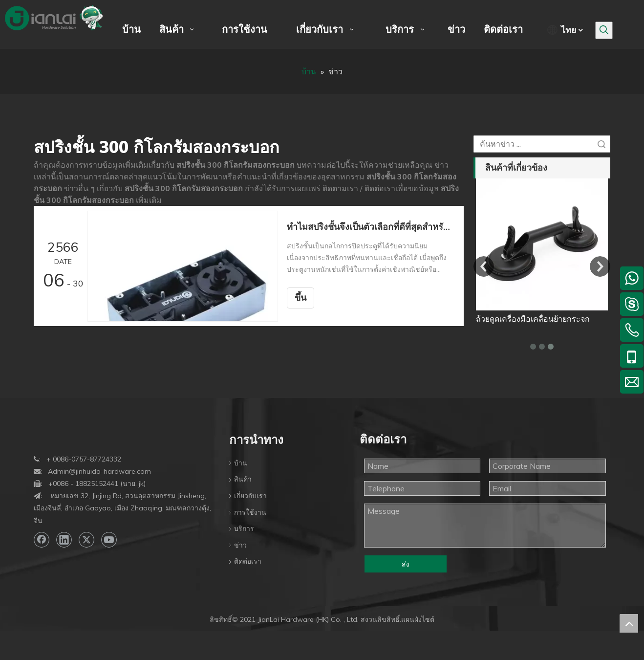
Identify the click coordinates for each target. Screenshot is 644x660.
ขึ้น (301, 298)
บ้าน (241, 463)
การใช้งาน (250, 512)
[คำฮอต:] (604, 30)
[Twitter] (86, 540)
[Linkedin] (64, 540)
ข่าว (240, 545)
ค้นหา (601, 144)
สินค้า (243, 479)
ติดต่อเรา (248, 561)
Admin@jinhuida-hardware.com (99, 471)
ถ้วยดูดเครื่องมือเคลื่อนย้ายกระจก (533, 319)
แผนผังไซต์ (418, 619)
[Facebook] (42, 540)
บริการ (244, 528)
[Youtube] (109, 540)
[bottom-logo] (42, 431)
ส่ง (406, 564)
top (629, 623)
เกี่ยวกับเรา (250, 496)
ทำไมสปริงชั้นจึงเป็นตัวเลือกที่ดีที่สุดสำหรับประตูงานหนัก (370, 227)
